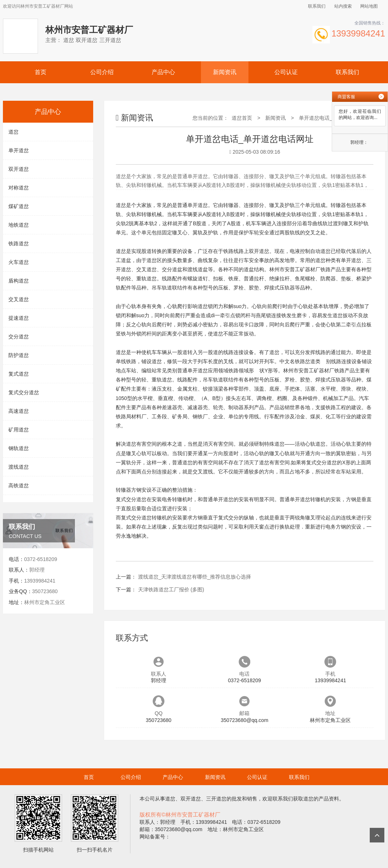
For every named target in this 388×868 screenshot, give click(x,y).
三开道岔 (216, 799)
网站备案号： (155, 837)
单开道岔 (19, 150)
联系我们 (317, 6)
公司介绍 (102, 72)
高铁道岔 (19, 485)
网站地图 (369, 6)
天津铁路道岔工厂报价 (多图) (171, 589)
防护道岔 (19, 355)
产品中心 (163, 72)
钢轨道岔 (19, 448)
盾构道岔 (19, 281)
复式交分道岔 (24, 392)
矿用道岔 (19, 430)
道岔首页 (242, 118)
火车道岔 (19, 262)
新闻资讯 (225, 72)
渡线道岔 (19, 467)
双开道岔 (19, 169)
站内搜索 (343, 6)
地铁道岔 (19, 225)
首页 (41, 72)
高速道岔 (19, 411)
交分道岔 (19, 337)
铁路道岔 (19, 243)
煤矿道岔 (19, 206)
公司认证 (286, 72)
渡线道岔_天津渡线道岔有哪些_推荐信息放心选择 (195, 577)
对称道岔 (19, 188)
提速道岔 (19, 318)
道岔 (14, 132)
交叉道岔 (19, 299)
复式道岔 (19, 374)
